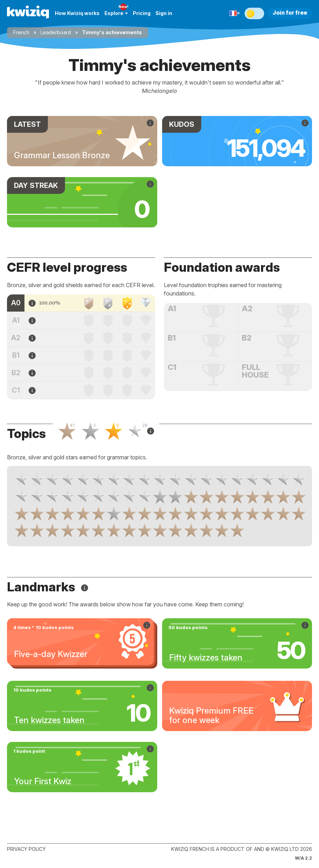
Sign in (164, 13)
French (21, 32)
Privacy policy (26, 849)
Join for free (290, 13)
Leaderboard (56, 32)
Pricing (142, 13)
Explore (116, 13)
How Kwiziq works (77, 13)
